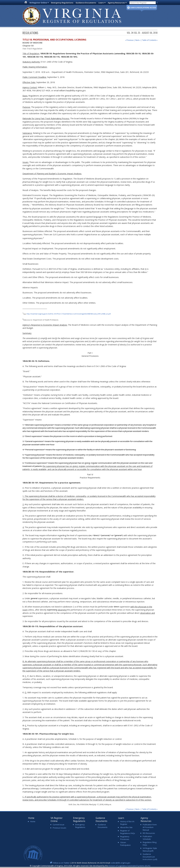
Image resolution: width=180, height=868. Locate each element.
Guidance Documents (86, 3)
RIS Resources (149, 833)
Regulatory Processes (125, 838)
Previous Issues (59, 828)
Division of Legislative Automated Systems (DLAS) (129, 866)
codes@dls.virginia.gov (121, 863)
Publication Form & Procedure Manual (150, 827)
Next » (138, 40)
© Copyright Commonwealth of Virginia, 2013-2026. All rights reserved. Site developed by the (90, 866)
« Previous (129, 40)
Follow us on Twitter (61, 863)
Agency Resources (116, 3)
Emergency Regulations (62, 3)
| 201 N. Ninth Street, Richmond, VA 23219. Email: (90, 863)
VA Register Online (38, 3)
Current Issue (58, 825)
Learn (101, 3)
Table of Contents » (150, 40)
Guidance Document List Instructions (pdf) (150, 857)
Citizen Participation (125, 844)
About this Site (126, 827)
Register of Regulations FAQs (128, 832)
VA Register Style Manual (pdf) (150, 850)
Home (33, 821)
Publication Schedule (147, 838)
